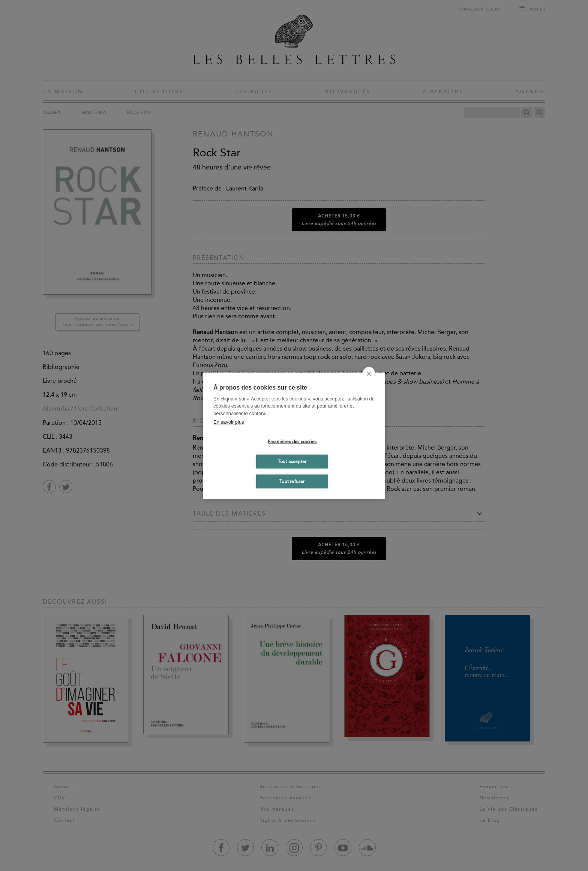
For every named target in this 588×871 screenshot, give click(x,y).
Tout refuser (292, 481)
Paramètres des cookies (292, 442)
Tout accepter (292, 462)
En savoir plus (229, 422)
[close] (369, 373)
